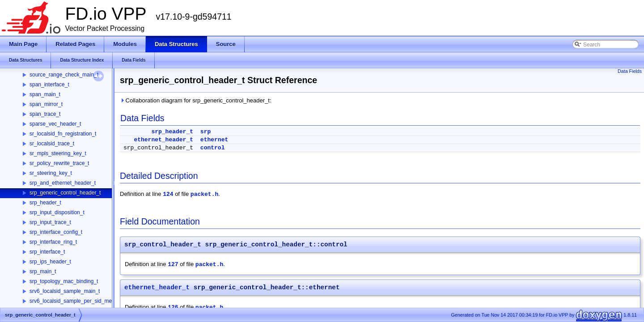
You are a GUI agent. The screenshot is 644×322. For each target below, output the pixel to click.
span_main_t (45, 94)
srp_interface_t (47, 252)
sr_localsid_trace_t (52, 144)
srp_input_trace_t (50, 222)
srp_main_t (43, 271)
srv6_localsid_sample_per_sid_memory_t (79, 301)
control (213, 148)
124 (168, 194)
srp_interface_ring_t (53, 242)
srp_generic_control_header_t (65, 193)
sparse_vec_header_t (55, 124)
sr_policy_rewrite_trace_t (59, 163)
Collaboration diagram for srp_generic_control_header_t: (196, 100)
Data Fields (630, 71)
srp (205, 132)
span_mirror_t (46, 104)
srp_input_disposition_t (57, 212)
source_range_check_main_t (64, 75)
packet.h (204, 194)
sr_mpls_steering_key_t (58, 153)
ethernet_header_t (163, 140)
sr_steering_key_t (51, 173)
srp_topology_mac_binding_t (64, 281)
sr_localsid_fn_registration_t (63, 134)
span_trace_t (45, 114)
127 (173, 265)
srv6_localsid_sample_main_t (65, 291)
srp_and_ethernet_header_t (63, 183)
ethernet (214, 140)
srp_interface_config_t (56, 232)
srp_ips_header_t (50, 262)
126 (173, 307)
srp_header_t (45, 203)
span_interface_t (49, 85)
